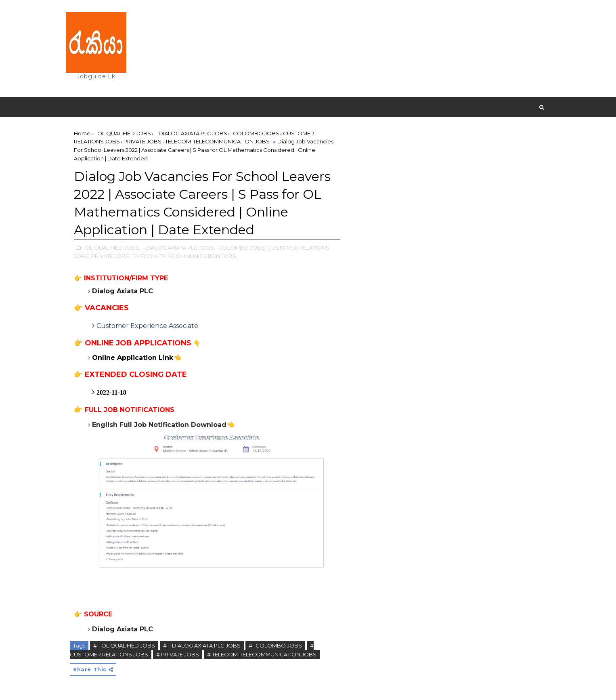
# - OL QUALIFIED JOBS (124, 645)
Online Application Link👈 (137, 358)
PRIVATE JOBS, (111, 256)
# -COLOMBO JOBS (275, 645)
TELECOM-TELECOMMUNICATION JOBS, (184, 256)
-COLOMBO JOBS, (241, 248)
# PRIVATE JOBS (178, 654)
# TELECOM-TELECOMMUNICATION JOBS (262, 654)
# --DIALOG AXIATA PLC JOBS (202, 645)
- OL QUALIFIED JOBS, (111, 248)
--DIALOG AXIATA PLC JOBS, (178, 248)
